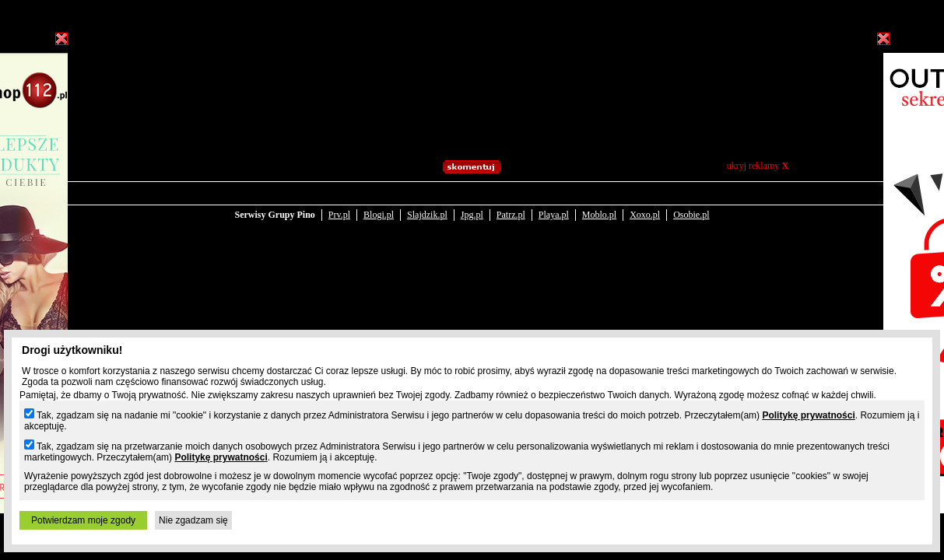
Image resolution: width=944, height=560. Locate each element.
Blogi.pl (379, 204)
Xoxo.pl (645, 204)
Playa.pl (554, 204)
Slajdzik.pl (427, 204)
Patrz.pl (511, 204)
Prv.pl (339, 204)
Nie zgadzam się (193, 520)
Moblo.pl (599, 204)
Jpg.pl (472, 204)
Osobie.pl (691, 204)
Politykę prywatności (808, 415)
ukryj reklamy (758, 166)
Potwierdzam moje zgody (83, 520)
